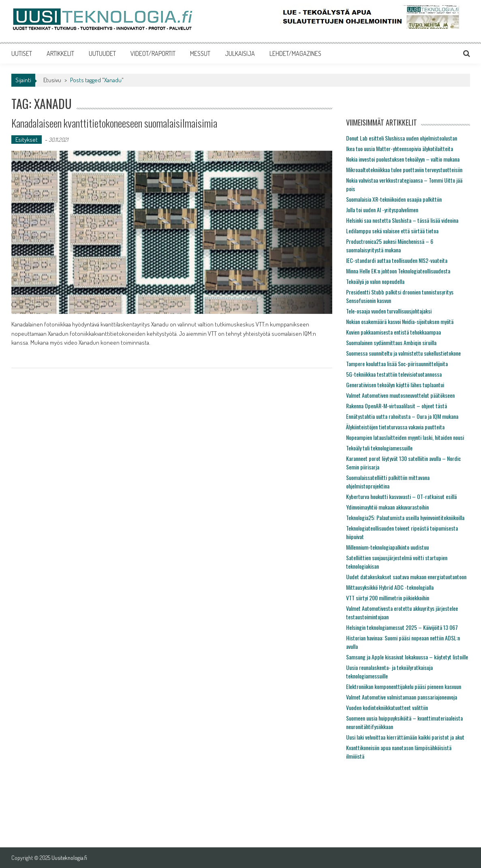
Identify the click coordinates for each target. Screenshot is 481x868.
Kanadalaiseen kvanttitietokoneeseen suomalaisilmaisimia (114, 123)
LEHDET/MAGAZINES (295, 53)
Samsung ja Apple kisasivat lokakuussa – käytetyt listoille (407, 657)
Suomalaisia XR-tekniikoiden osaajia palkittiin (394, 199)
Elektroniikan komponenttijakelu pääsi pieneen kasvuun (404, 686)
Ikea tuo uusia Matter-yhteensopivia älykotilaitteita (400, 148)
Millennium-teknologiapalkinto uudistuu (387, 547)
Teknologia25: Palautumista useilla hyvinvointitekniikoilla (405, 517)
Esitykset (27, 140)
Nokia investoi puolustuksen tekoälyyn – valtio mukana (403, 159)
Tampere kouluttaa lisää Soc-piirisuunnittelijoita (397, 364)
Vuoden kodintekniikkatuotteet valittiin (387, 707)
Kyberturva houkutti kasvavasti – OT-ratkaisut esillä (401, 496)
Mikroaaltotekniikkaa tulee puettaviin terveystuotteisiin (404, 170)
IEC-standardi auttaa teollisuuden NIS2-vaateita (397, 260)
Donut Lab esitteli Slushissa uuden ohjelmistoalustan (402, 138)
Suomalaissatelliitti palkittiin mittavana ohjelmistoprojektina (388, 482)
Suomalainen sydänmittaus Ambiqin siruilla (391, 342)
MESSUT (200, 53)
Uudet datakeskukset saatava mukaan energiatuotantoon (406, 577)
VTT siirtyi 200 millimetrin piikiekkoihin (388, 598)
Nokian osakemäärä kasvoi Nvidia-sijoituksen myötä (400, 321)
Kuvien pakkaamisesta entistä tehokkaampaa (393, 332)
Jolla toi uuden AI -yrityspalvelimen (382, 210)
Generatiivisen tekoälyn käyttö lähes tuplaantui (395, 385)
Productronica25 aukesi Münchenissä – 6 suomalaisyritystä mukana (390, 245)
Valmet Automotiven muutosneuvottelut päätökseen (400, 395)
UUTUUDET (102, 53)
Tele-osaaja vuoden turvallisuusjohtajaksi (389, 311)
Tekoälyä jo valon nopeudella (375, 281)
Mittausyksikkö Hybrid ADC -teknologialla (390, 587)
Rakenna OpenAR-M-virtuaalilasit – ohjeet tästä (397, 406)
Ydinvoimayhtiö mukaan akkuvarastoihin (387, 507)
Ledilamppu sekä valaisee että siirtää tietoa (392, 231)
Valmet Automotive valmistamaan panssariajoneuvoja (402, 697)
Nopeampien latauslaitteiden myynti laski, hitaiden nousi (405, 437)
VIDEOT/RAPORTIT (153, 53)
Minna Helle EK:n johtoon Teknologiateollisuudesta (398, 271)
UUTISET (22, 53)
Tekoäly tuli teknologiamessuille (379, 448)
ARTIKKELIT (60, 53)
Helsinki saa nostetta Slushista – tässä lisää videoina (402, 220)
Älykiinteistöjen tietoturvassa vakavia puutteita (395, 427)
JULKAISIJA (240, 53)
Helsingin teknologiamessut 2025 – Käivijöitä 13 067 (402, 627)
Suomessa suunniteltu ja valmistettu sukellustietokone (403, 353)
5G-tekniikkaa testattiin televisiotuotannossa (394, 374)
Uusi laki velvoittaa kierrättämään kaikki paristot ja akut (405, 737)
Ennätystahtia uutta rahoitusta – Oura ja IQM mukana (402, 416)
